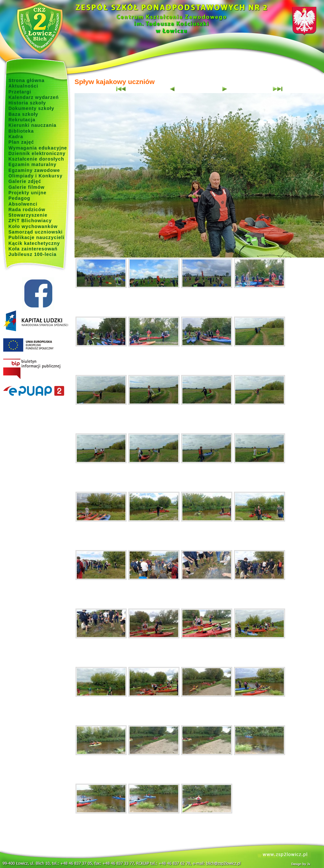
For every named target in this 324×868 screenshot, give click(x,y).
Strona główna (27, 80)
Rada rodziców (27, 210)
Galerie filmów (27, 187)
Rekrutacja (22, 120)
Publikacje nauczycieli (36, 237)
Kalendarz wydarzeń (34, 97)
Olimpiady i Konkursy (35, 176)
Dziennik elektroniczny (37, 153)
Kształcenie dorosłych (36, 159)
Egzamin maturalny (32, 164)
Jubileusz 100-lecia (33, 254)
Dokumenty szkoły (31, 108)
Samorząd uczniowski (36, 232)
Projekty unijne (28, 193)
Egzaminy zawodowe (34, 170)
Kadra (16, 137)
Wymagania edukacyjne (38, 148)
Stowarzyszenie (28, 215)
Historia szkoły (27, 103)
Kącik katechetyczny (34, 243)
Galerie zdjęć (25, 181)
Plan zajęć (21, 142)
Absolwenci (23, 204)
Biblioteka (21, 131)
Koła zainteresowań (33, 249)
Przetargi (20, 92)
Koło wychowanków (33, 226)
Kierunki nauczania (32, 125)
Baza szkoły (23, 114)
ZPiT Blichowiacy (30, 221)
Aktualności (23, 86)
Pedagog (19, 198)
